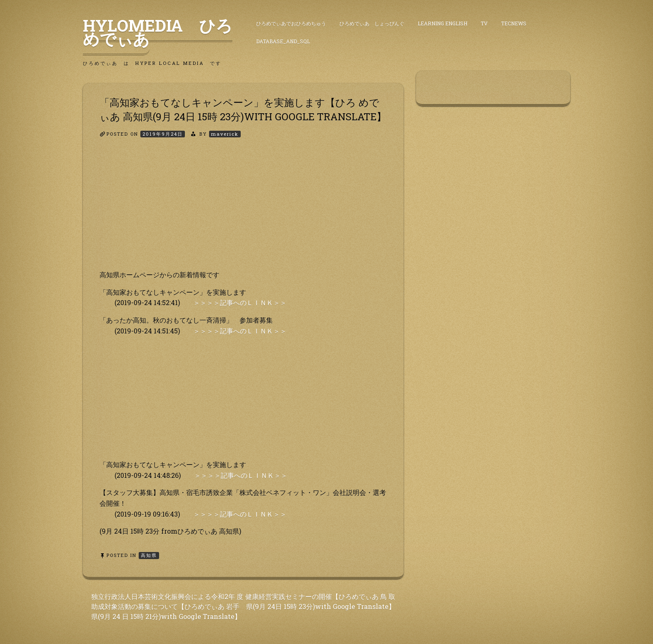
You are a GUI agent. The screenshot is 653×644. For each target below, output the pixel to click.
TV (484, 23)
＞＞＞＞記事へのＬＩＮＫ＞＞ (240, 302)
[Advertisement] (243, 211)
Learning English (442, 23)
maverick (225, 134)
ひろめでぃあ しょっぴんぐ (372, 23)
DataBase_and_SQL (283, 41)
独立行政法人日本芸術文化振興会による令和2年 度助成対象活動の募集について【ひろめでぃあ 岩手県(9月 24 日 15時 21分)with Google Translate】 (167, 606)
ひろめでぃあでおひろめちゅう (291, 23)
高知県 (149, 555)
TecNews (514, 23)
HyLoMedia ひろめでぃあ (158, 32)
